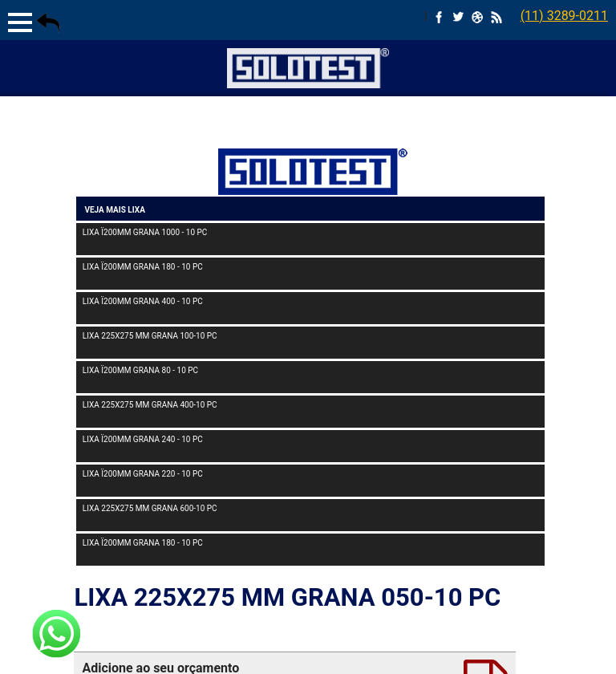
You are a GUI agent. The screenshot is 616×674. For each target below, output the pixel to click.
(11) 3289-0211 (564, 16)
